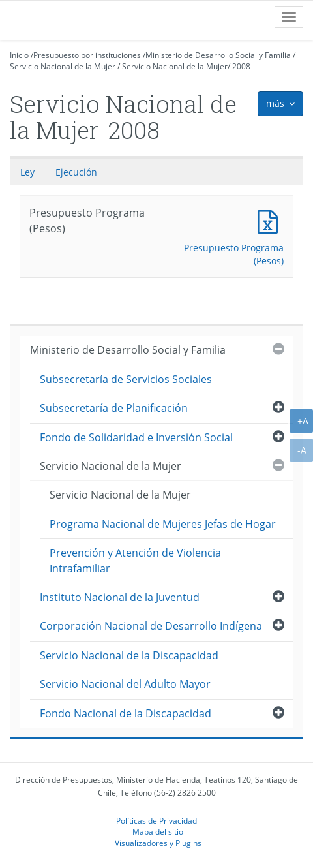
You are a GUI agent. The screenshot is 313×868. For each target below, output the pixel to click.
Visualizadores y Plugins (158, 843)
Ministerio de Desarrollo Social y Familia (218, 55)
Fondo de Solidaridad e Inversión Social (136, 437)
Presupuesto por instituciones (87, 55)
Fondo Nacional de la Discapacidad (126, 713)
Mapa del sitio (158, 831)
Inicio (19, 55)
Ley (27, 172)
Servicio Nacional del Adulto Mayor (125, 684)
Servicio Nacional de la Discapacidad (129, 655)
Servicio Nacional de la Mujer (63, 66)
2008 (241, 66)
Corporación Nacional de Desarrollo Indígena (151, 626)
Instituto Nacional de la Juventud (120, 597)
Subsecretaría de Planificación (114, 408)
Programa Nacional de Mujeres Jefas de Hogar (163, 524)
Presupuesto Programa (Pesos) (271, 220)
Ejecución (76, 172)
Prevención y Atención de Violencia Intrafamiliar (135, 560)
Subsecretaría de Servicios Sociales (126, 379)
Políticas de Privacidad (156, 820)
